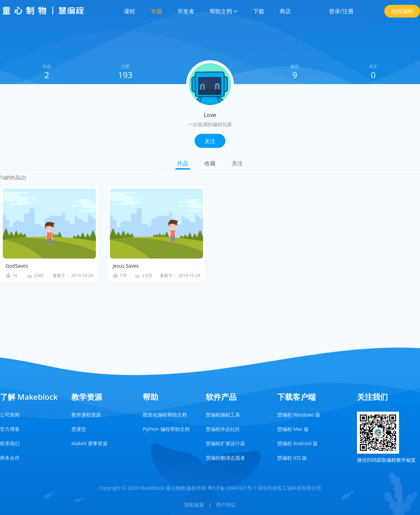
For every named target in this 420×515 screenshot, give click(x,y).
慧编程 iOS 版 (292, 458)
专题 (156, 11)
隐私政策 (194, 505)
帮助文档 (224, 11)
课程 (129, 11)
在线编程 (402, 11)
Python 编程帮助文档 (166, 429)
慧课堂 (79, 429)
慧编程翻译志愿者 (225, 458)
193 (125, 75)
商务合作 (10, 458)
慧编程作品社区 (223, 429)
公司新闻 (10, 415)
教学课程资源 (86, 415)
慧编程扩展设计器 (225, 443)
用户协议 (226, 505)
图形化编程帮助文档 (165, 415)
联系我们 (10, 443)
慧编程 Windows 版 (299, 415)
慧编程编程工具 (223, 415)
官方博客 (10, 429)
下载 (259, 11)
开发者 (186, 11)
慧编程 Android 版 (297, 443)
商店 (285, 11)
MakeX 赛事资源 (89, 443)
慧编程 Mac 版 (293, 429)
